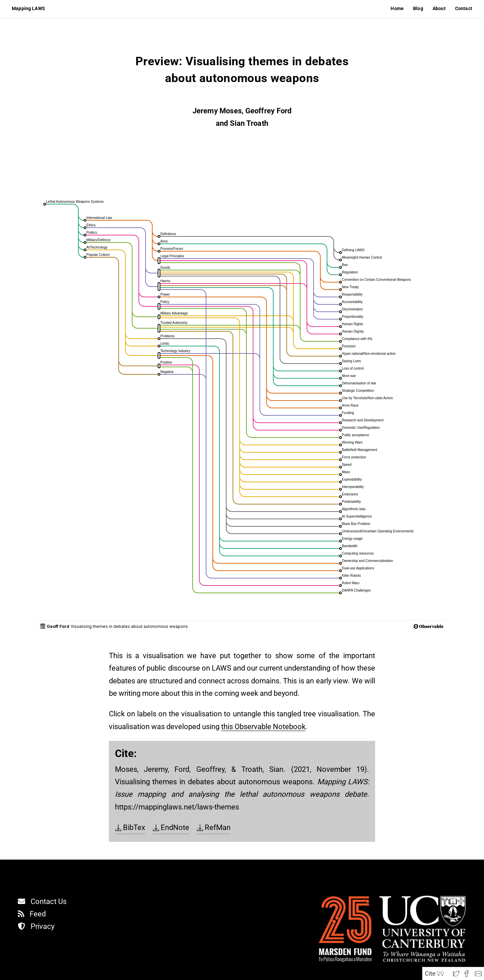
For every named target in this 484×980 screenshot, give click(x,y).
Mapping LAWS (28, 8)
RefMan (218, 827)
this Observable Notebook (263, 727)
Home (397, 8)
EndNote (175, 827)
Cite (430, 973)
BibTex (134, 827)
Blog (418, 8)
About (439, 8)
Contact (464, 8)
